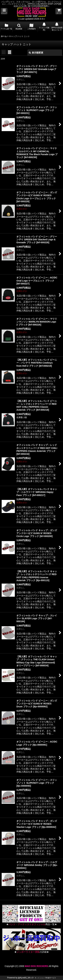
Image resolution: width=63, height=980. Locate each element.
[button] (4, 11)
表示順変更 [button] (36, 53)
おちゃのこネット (26, 978)
